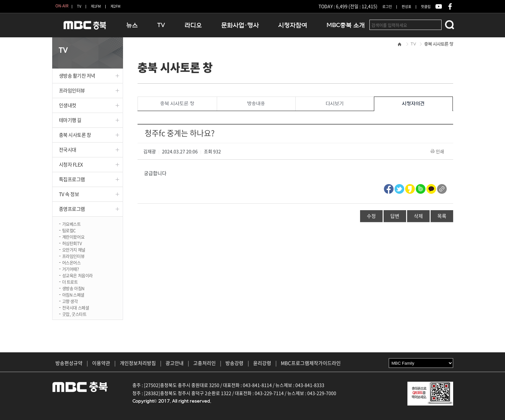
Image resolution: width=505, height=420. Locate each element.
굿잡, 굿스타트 (74, 314)
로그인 (387, 7)
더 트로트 (70, 281)
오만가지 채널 (74, 249)
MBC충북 (84, 28)
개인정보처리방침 (138, 363)
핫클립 (426, 7)
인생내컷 (68, 105)
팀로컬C (69, 230)
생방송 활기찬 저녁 (77, 76)
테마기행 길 (70, 120)
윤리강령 (262, 363)
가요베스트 (71, 224)
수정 (371, 216)
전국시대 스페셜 (76, 307)
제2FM (115, 6)
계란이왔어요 (73, 236)
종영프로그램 (72, 209)
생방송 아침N (73, 288)
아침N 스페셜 (73, 294)
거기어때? (71, 269)
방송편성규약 (69, 363)
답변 (395, 216)
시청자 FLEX (71, 164)
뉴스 (132, 25)
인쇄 (438, 151)
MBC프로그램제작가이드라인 (311, 363)
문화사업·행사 (240, 25)
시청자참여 (293, 25)
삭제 (418, 216)
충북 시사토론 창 (75, 135)
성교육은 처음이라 (78, 275)
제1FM (96, 6)
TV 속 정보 (69, 194)
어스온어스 (71, 262)
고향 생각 (70, 301)
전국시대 (68, 150)
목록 (442, 216)
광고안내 (175, 363)
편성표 (406, 7)
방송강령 (234, 363)
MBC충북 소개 (346, 25)
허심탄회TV (72, 243)
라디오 (193, 25)
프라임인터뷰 (72, 90)
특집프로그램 (72, 179)
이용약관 (101, 363)
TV (79, 6)
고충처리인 (205, 363)
